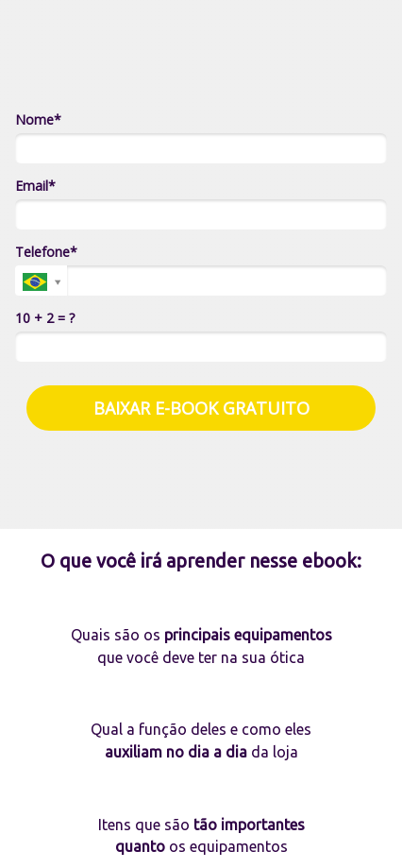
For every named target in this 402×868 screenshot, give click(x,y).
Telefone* (46, 252)
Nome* (38, 120)
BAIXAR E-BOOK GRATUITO (201, 408)
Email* (35, 186)
